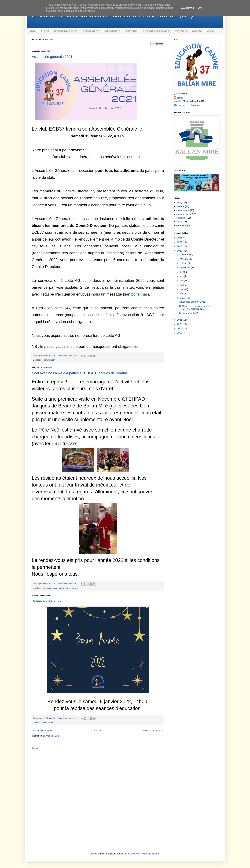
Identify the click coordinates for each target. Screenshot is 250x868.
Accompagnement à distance (156, 31)
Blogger (156, 854)
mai (182, 281)
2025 (180, 238)
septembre (185, 267)
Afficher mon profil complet (187, 105)
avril (182, 285)
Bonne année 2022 (47, 601)
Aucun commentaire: (67, 356)
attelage (180, 206)
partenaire (73, 588)
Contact (210, 31)
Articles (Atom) (53, 736)
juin (182, 276)
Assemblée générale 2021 (52, 57)
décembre (185, 255)
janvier (183, 298)
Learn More (187, 8)
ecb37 (180, 98)
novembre (185, 259)
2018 (180, 333)
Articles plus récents (42, 731)
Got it (201, 8)
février (183, 294)
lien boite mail (136, 294)
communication (48, 360)
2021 (180, 320)
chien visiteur (47, 588)
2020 (180, 324)
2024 (180, 242)
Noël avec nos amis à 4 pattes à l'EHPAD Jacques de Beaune (80, 373)
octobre (184, 263)
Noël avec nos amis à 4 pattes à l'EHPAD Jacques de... (195, 308)
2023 (180, 246)
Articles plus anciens (153, 731)
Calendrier (197, 31)
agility (179, 203)
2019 (180, 329)
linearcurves (134, 854)
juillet (183, 272)
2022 (180, 251)
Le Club (45, 31)
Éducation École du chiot (66, 31)
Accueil (33, 31)
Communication (112, 31)
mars (182, 289)
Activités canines (91, 31)
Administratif (131, 31)
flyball (179, 222)
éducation (181, 218)
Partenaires (181, 31)
